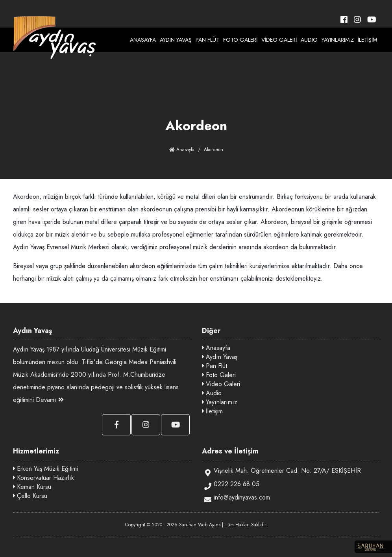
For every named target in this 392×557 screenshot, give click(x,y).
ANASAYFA (143, 40)
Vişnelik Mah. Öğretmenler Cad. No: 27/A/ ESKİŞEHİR (281, 471)
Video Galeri (221, 384)
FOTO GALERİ (240, 40)
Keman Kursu (32, 487)
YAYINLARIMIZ (338, 40)
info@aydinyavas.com (236, 498)
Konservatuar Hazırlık (43, 478)
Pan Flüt (214, 366)
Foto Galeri (219, 375)
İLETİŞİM (367, 40)
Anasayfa (182, 150)
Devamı (50, 400)
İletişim (212, 411)
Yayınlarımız (220, 402)
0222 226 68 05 (231, 485)
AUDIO (309, 40)
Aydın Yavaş (220, 357)
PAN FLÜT (207, 40)
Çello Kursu (30, 496)
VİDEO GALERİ (279, 40)
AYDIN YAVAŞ (176, 40)
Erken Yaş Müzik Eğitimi (45, 469)
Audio (212, 393)
